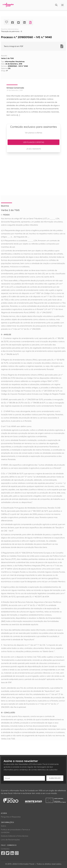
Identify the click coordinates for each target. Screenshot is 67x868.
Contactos (5, 849)
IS (21, 31)
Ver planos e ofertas (34, 142)
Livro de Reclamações (10, 840)
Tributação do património (10, 31)
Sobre (3, 826)
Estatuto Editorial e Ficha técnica (15, 836)
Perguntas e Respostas (11, 817)
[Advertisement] (33, 174)
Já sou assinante (33, 149)
